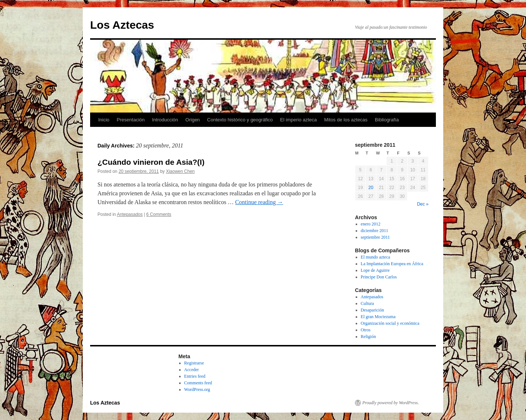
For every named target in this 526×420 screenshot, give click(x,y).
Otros (366, 330)
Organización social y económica (390, 323)
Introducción (165, 120)
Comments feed (198, 383)
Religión (368, 337)
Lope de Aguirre (375, 270)
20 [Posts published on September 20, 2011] (371, 188)
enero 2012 (371, 224)
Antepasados (130, 214)
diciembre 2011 (375, 231)
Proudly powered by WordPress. (391, 403)
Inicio (104, 120)
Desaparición (372, 310)
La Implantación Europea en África (392, 264)
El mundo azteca (376, 257)
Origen (193, 120)
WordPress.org (197, 389)
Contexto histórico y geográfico (240, 120)
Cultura (367, 303)
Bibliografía (387, 120)
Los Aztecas (122, 25)
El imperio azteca (299, 120)
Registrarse (194, 363)
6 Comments (159, 214)
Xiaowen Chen (180, 171)
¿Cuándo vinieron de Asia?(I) (151, 162)
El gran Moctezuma (378, 317)
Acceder (192, 370)
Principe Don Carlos (379, 277)
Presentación (131, 120)
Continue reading (259, 202)
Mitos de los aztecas (346, 120)
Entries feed (195, 376)
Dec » (423, 204)
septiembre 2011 (375, 237)
